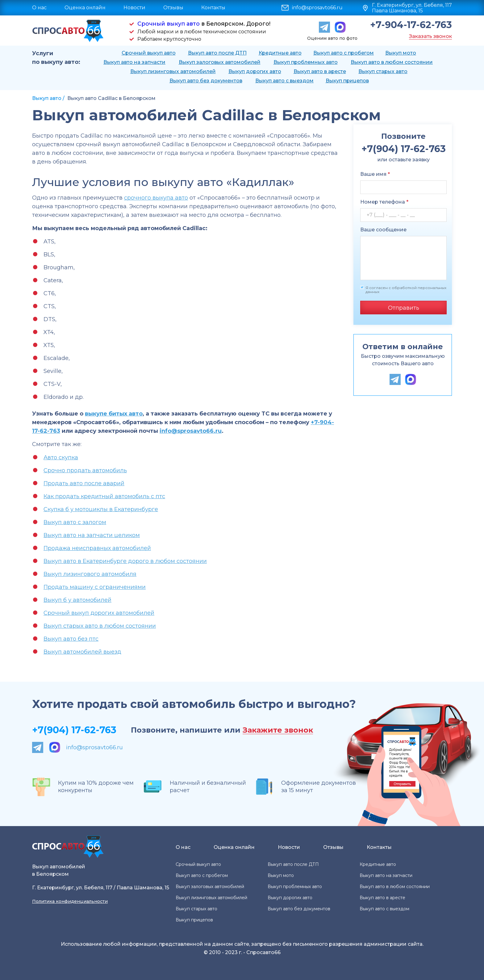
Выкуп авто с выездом (284, 81)
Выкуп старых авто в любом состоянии (100, 626)
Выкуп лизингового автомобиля (90, 574)
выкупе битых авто (114, 414)
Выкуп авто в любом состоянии (392, 62)
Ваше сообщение (383, 230)
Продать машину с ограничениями (95, 587)
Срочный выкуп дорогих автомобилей (99, 613)
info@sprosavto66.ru (317, 8)
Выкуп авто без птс (71, 639)
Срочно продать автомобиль (85, 470)
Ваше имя (375, 174)
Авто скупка (61, 457)
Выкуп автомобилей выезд (82, 652)
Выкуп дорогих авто (255, 71)
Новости (134, 8)
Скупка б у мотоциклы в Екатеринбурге (101, 509)
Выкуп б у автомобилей (77, 600)
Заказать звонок (430, 36)
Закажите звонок (278, 730)
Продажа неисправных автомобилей (97, 548)
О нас (39, 8)
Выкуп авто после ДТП (217, 53)
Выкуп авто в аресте (320, 71)
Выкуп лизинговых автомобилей (173, 71)
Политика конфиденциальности (70, 901)
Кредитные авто (280, 53)
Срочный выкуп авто (169, 24)
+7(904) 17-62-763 (74, 730)
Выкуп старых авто (383, 71)
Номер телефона (384, 202)
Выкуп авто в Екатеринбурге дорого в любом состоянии (125, 561)
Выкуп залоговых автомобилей (220, 62)
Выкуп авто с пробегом (344, 53)
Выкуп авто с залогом (75, 522)
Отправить (404, 308)
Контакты (213, 8)
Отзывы (173, 8)
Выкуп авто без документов (206, 81)
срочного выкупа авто (156, 198)
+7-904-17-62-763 (411, 25)
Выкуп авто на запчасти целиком (92, 535)
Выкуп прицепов (347, 81)
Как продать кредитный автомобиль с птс (104, 496)
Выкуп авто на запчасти (134, 62)
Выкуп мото (401, 53)
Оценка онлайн (85, 8)
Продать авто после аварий (84, 483)
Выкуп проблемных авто (306, 62)
